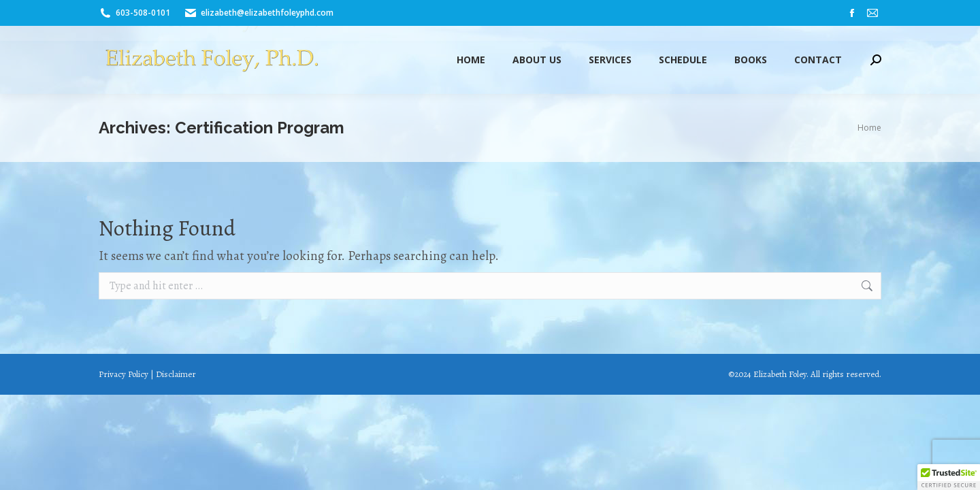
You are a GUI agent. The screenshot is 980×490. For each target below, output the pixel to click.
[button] (949, 477)
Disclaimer (176, 374)
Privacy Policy (124, 374)
